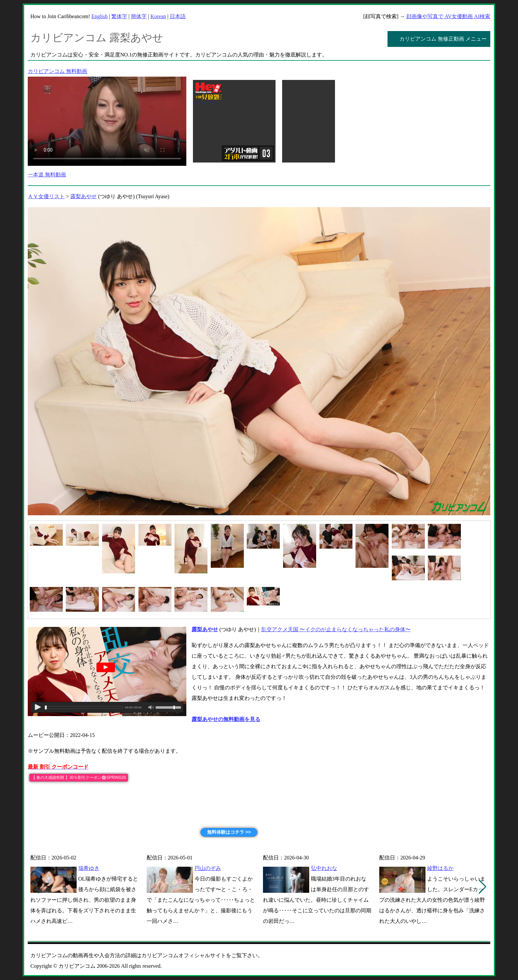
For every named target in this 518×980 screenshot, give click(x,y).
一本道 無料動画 (47, 175)
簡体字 (139, 16)
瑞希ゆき (89, 868)
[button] (482, 887)
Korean (158, 16)
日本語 (178, 16)
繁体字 (119, 16)
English (100, 16)
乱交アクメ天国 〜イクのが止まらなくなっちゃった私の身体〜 (336, 629)
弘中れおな (324, 868)
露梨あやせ (84, 196)
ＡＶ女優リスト (46, 196)
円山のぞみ (208, 868)
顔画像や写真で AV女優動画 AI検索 (448, 16)
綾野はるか (440, 868)
